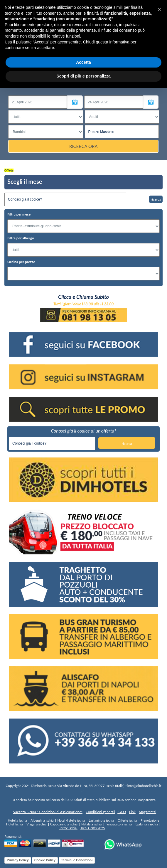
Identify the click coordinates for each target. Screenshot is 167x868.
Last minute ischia (102, 820)
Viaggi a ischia (37, 824)
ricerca (156, 199)
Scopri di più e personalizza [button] (83, 76)
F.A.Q (122, 812)
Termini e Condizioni (77, 860)
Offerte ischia (128, 820)
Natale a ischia (92, 824)
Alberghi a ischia (42, 820)
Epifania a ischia (147, 824)
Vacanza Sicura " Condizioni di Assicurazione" (48, 812)
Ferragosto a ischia (119, 824)
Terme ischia (68, 828)
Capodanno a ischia (64, 824)
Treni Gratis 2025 (93, 828)
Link (132, 812)
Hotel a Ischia (18, 820)
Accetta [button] (83, 62)
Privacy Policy (18, 860)
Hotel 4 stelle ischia (71, 820)
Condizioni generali (100, 812)
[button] (159, 9)
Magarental (147, 812)
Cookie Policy (45, 860)
